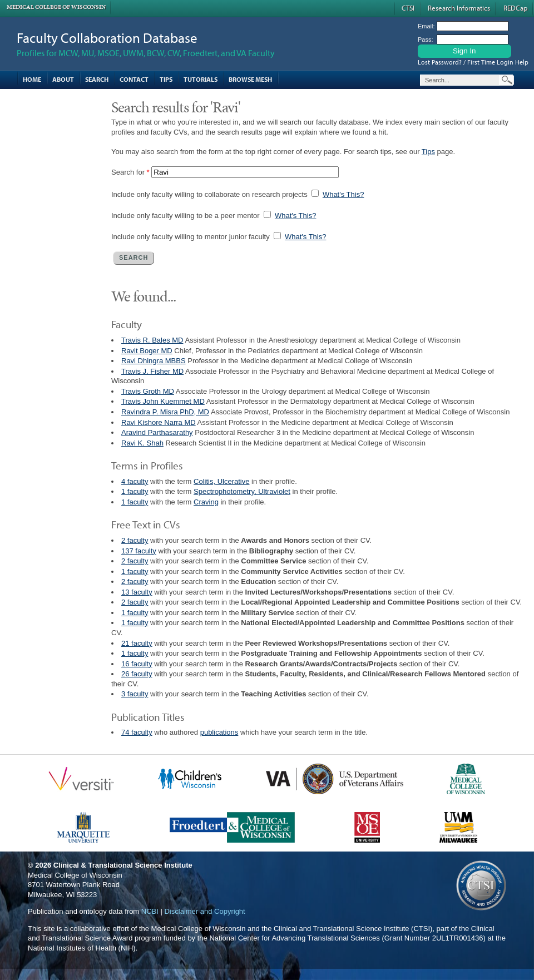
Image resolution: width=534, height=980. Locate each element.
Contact (134, 79)
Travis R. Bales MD (152, 340)
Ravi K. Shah (142, 443)
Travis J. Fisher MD (152, 371)
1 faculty (135, 491)
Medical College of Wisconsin (56, 7)
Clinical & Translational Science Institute (123, 865)
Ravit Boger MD (147, 351)
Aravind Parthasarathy (157, 432)
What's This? (343, 194)
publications (219, 732)
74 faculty (137, 732)
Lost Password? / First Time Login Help (473, 62)
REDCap (515, 8)
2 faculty (135, 540)
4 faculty (135, 481)
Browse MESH (250, 79)
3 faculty (135, 694)
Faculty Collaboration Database (107, 38)
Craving (206, 502)
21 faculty (137, 643)
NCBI (150, 911)
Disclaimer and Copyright (204, 911)
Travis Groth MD (148, 391)
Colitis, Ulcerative (221, 481)
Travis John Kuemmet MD (163, 401)
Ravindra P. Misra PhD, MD (165, 412)
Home (32, 79)
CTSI (408, 8)
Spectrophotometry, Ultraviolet (242, 491)
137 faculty (139, 551)
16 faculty (137, 664)
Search (97, 79)
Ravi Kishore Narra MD (159, 422)
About (63, 79)
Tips (166, 79)
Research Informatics (459, 8)
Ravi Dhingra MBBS (154, 361)
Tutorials (201, 79)
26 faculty (137, 674)
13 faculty (137, 592)
